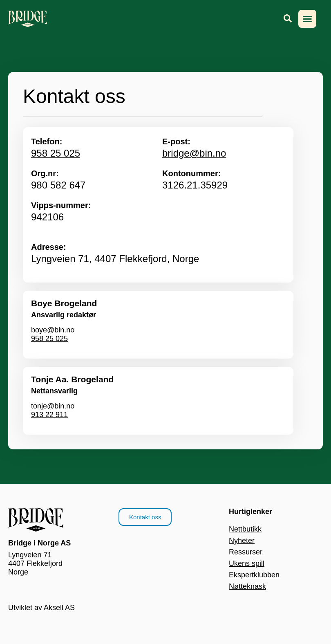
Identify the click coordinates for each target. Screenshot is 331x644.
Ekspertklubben (254, 575)
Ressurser (246, 552)
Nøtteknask (247, 586)
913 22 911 (49, 415)
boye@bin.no (53, 330)
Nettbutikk (245, 529)
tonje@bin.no (53, 406)
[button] (307, 19)
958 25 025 (56, 153)
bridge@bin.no (194, 153)
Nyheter (242, 541)
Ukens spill (247, 563)
